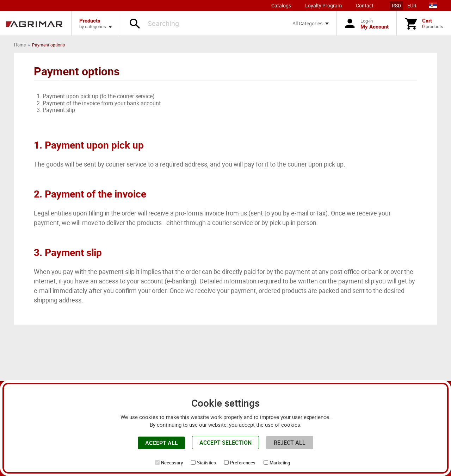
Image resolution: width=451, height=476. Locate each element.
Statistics (206, 463)
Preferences (243, 463)
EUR (412, 5)
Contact (365, 5)
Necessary (172, 463)
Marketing (280, 463)
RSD (396, 5)
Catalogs (281, 5)
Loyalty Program (323, 5)
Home (20, 45)
